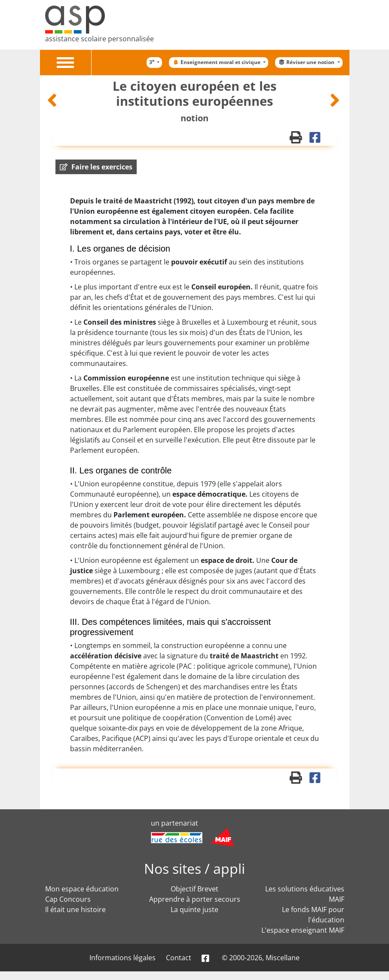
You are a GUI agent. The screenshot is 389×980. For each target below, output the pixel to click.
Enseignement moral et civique (216, 62)
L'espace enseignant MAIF (303, 930)
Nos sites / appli (194, 868)
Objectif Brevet (194, 889)
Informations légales (123, 958)
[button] (96, 167)
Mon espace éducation (82, 889)
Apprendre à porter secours (195, 899)
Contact (179, 958)
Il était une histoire (75, 909)
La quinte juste (194, 909)
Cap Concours (68, 899)
